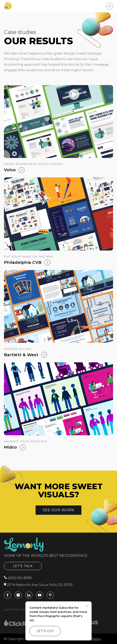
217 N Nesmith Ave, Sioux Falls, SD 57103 (38, 585)
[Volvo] (58, 122)
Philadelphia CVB (23, 262)
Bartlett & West (21, 355)
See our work (58, 510)
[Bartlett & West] (58, 306)
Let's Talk (23, 566)
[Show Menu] (109, 6)
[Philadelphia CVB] (58, 214)
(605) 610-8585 (18, 578)
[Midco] (58, 399)
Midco (10, 447)
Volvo (10, 170)
